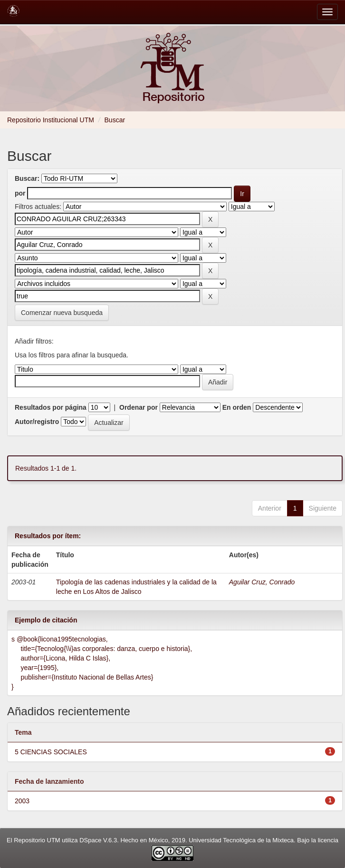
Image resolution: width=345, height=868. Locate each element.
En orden (237, 407)
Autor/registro (37, 422)
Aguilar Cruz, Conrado (262, 582)
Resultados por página (51, 407)
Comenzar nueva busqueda (62, 313)
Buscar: (27, 178)
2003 (22, 801)
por (20, 193)
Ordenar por (139, 407)
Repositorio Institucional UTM (51, 120)
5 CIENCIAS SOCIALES (51, 752)
